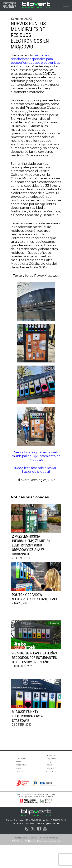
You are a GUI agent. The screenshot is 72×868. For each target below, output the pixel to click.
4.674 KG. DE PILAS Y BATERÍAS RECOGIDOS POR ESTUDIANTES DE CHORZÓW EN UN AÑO (34, 658)
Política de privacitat (25, 838)
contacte (51, 771)
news (49, 765)
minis (19, 755)
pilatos (20, 771)
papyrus (51, 758)
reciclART (21, 765)
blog (49, 761)
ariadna (51, 755)
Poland (18, 531)
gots (18, 768)
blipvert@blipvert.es (48, 823)
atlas (19, 761)
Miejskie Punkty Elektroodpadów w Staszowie (28, 716)
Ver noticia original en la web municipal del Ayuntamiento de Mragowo (36, 456)
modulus (21, 758)
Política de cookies (48, 838)
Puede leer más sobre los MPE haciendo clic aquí (36, 470)
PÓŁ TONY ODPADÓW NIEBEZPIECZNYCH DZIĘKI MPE (35, 597)
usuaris (50, 768)
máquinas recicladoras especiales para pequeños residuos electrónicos (35, 59)
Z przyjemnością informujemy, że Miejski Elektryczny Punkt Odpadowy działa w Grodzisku (32, 545)
